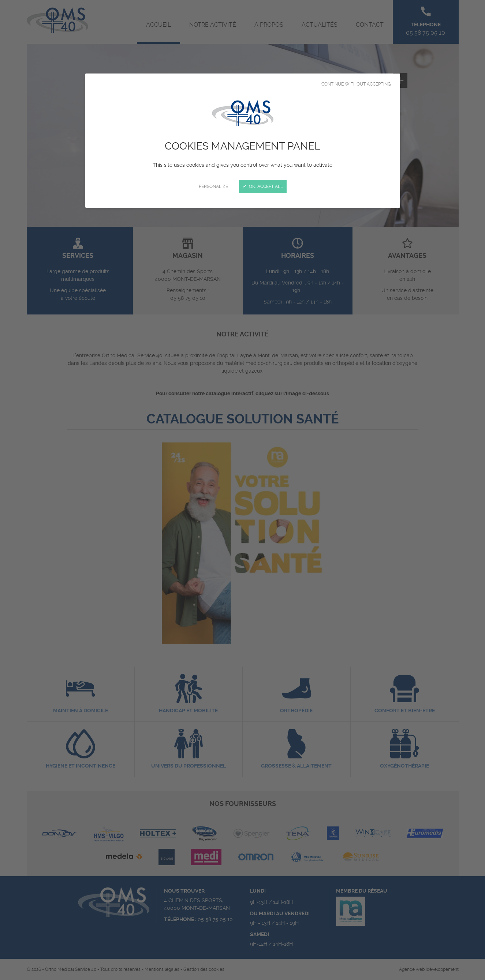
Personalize (213, 186)
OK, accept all (263, 186)
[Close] (242, 490)
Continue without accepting (356, 84)
